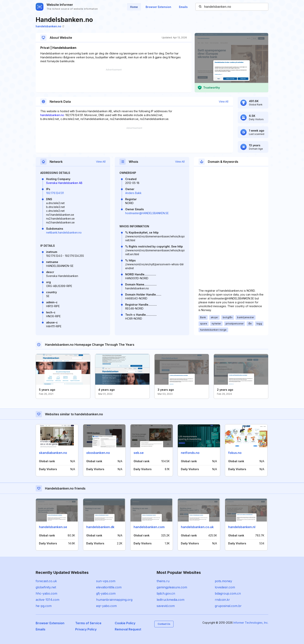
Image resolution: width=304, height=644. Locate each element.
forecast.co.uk (46, 581)
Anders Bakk (133, 193)
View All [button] (224, 102)
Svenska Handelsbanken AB (64, 183)
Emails (183, 7)
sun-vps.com (106, 581)
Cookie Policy (125, 623)
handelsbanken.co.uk (197, 527)
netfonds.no (190, 453)
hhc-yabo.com (46, 593)
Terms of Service (88, 623)
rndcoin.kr (222, 600)
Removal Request (128, 629)
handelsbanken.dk (100, 527)
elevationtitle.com (109, 587)
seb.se (139, 453)
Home (134, 7)
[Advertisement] (114, 80)
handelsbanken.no (50, 26)
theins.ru (163, 581)
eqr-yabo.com (106, 606)
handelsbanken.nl (242, 527)
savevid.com (166, 606)
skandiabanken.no (53, 453)
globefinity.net (46, 587)
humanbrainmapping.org (114, 600)
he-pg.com (44, 606)
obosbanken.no (98, 453)
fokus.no (235, 453)
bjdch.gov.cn (166, 593)
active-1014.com (47, 600)
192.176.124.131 (55, 193)
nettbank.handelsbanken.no (64, 232)
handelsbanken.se (53, 527)
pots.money (223, 581)
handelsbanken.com (149, 527)
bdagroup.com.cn (228, 593)
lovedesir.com (225, 587)
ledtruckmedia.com (171, 600)
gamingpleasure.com (172, 587)
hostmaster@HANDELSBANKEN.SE (147, 213)
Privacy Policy (86, 629)
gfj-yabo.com (106, 593)
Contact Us (164, 624)
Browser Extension (158, 7)
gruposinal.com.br (228, 606)
